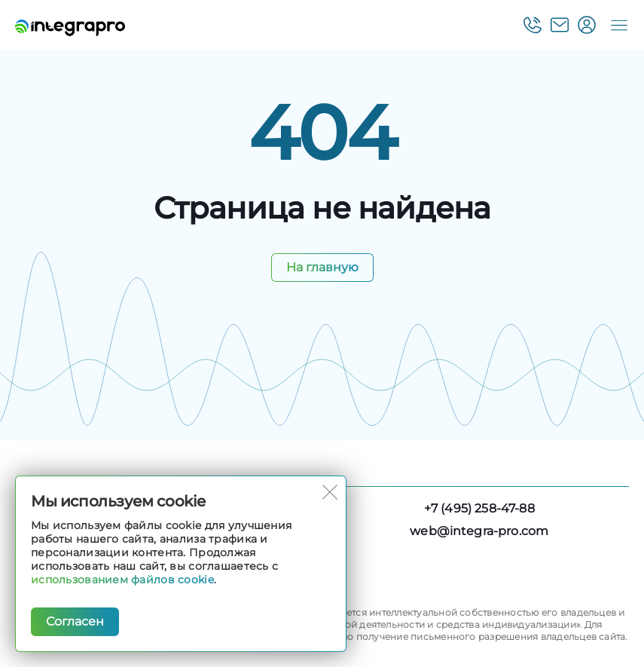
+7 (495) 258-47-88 (479, 508)
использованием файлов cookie (122, 580)
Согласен (75, 621)
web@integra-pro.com (479, 531)
